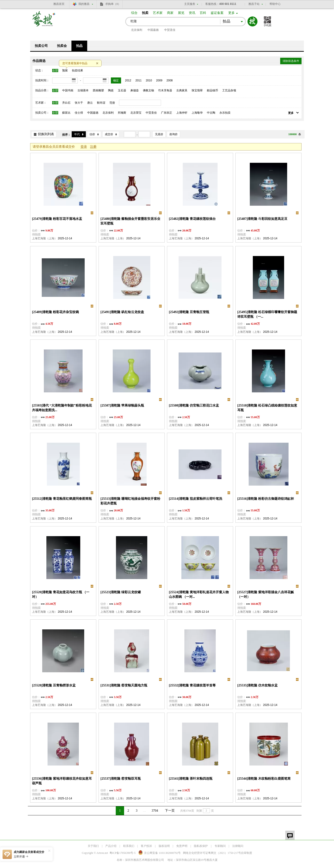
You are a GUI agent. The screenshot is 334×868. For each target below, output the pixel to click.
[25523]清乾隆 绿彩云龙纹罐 (121, 592)
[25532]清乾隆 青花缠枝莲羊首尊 (192, 685)
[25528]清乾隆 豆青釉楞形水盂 (54, 685)
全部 (55, 70)
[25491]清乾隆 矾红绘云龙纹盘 (122, 312)
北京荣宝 (136, 113)
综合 (134, 13)
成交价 (109, 134)
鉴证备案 (217, 13)
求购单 (113, 4)
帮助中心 (275, 4)
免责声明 (182, 846)
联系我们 (129, 846)
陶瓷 (111, 90)
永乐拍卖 (225, 113)
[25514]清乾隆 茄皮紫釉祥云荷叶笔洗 (196, 499)
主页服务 (190, 4)
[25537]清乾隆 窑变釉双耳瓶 (121, 779)
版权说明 (164, 846)
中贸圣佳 (170, 30)
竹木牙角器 (165, 90)
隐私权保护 (201, 846)
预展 (65, 70)
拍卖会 (62, 46)
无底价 (159, 134)
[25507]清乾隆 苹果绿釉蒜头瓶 (122, 405)
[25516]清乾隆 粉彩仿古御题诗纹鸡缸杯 (266, 499)
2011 (139, 80)
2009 (159, 80)
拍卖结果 (77, 70)
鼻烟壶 (135, 90)
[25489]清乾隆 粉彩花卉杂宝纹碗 (55, 312)
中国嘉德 (153, 30)
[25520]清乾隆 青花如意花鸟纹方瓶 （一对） (61, 594)
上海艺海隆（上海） (45, 238)
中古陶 (211, 113)
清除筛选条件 (291, 61)
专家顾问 (220, 846)
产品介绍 (111, 846)
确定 (116, 80)
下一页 (170, 811)
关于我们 (93, 846)
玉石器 (122, 90)
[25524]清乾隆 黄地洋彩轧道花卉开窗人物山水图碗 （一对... (199, 594)
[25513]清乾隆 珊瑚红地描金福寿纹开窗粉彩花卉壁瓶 (130, 501)
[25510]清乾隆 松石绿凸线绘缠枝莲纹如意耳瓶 (267, 408)
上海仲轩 (182, 113)
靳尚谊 (101, 103)
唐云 (90, 103)
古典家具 (182, 90)
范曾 (112, 103)
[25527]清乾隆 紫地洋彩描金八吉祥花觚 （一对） (266, 594)
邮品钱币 (212, 90)
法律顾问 (238, 846)
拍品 (79, 46)
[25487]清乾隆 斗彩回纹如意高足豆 (262, 219)
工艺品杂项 (229, 90)
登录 (84, 147)
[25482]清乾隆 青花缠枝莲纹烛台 (192, 219)
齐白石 (66, 103)
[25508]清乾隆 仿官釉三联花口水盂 (194, 405)
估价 (92, 134)
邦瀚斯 (122, 113)
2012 (128, 80)
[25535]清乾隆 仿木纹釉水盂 (257, 685)
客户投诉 (146, 846)
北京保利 (137, 30)
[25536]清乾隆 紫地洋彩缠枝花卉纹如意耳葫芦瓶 (62, 781)
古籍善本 (83, 90)
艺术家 (158, 13)
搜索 (252, 21)
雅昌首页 (59, 4)
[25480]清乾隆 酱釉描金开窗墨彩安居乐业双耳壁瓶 (130, 221)
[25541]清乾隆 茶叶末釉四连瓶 (191, 779)
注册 (93, 147)
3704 (155, 811)
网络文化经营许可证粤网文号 (212, 853)
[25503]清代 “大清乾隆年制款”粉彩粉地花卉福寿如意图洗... (62, 408)
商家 (170, 13)
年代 (77, 134)
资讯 (192, 13)
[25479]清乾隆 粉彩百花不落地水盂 (57, 219)
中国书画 (68, 90)
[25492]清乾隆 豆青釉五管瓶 (189, 312)
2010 (149, 80)
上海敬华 (197, 113)
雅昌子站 (254, 4)
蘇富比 (66, 113)
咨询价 (173, 134)
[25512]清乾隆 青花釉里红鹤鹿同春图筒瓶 (62, 499)
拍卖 (145, 13)
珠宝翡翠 (197, 90)
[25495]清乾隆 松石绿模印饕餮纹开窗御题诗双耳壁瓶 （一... (267, 314)
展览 (181, 13)
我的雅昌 (84, 4)
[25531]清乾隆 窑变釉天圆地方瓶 (124, 685)
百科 (203, 13)
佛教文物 (148, 90)
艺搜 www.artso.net (44, 22)
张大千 (79, 103)
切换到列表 (46, 134)
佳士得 (79, 113)
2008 (170, 80)
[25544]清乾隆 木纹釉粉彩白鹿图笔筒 (264, 779)
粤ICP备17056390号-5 (123, 853)
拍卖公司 (41, 46)
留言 (290, 835)
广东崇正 (167, 113)
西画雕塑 (98, 90)
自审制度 (247, 853)
